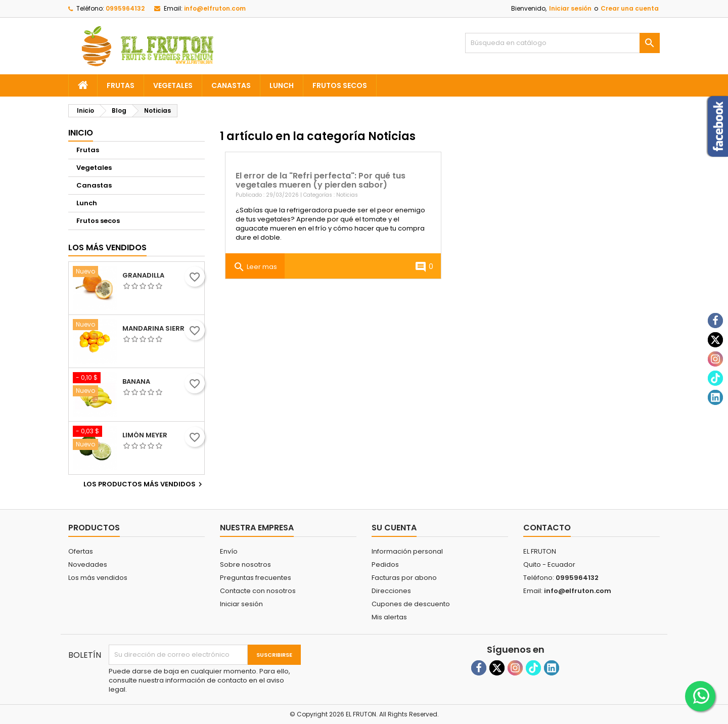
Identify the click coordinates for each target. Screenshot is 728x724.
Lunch (282, 85)
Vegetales (173, 85)
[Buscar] (562, 43)
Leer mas (255, 267)
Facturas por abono (404, 578)
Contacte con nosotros (258, 591)
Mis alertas (389, 617)
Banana (136, 382)
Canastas (231, 85)
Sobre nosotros (245, 564)
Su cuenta (394, 528)
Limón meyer (145, 435)
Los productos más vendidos (144, 484)
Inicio (81, 133)
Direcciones (391, 591)
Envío (229, 551)
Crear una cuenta (630, 8)
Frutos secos (340, 85)
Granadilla (143, 276)
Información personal (407, 551)
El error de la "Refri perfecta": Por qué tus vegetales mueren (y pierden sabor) (321, 180)
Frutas (121, 85)
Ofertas (81, 551)
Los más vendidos (107, 247)
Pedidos (385, 564)
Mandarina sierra (156, 329)
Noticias (347, 195)
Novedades (88, 564)
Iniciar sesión (570, 8)
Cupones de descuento (411, 604)
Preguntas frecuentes (256, 578)
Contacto (547, 528)
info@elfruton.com (215, 8)
